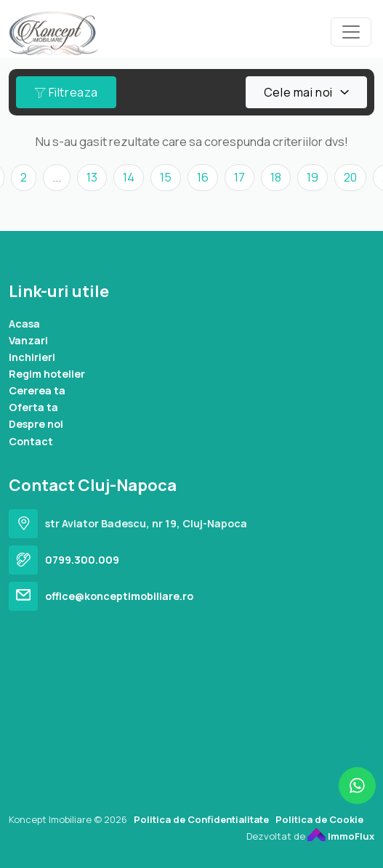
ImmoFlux (341, 836)
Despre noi (36, 424)
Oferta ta (33, 407)
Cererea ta (37, 390)
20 (350, 177)
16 (203, 177)
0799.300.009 (82, 560)
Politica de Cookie (319, 819)
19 (313, 177)
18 (276, 177)
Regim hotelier (47, 374)
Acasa (24, 324)
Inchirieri (32, 357)
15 (166, 177)
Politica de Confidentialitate (201, 819)
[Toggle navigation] (351, 32)
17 (239, 177)
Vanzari (28, 340)
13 (92, 177)
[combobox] (306, 92)
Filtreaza (66, 92)
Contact (31, 441)
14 (129, 177)
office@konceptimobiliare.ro (119, 596)
